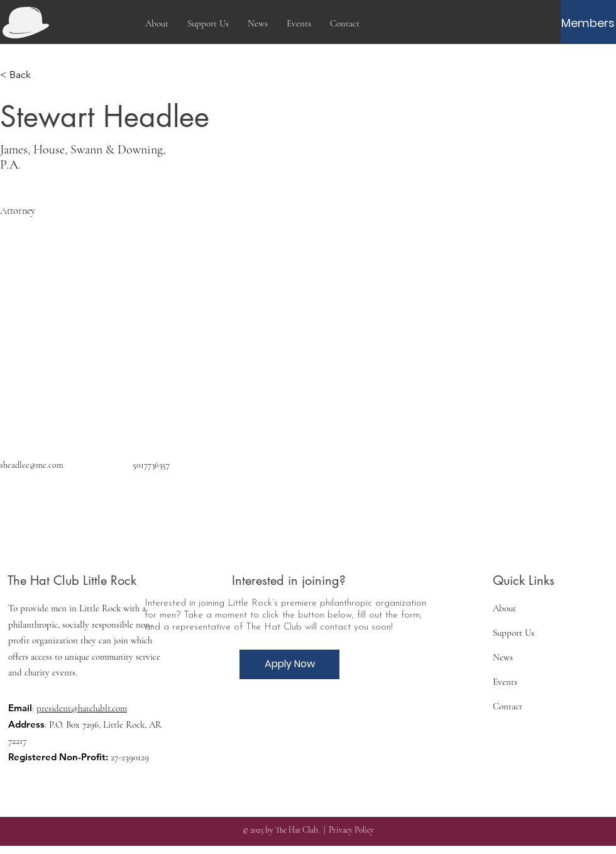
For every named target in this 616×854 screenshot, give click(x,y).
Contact (508, 706)
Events (505, 682)
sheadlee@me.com (32, 465)
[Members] (588, 23)
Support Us (514, 633)
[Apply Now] (289, 664)
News (503, 657)
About (504, 608)
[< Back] (25, 75)
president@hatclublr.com (82, 708)
